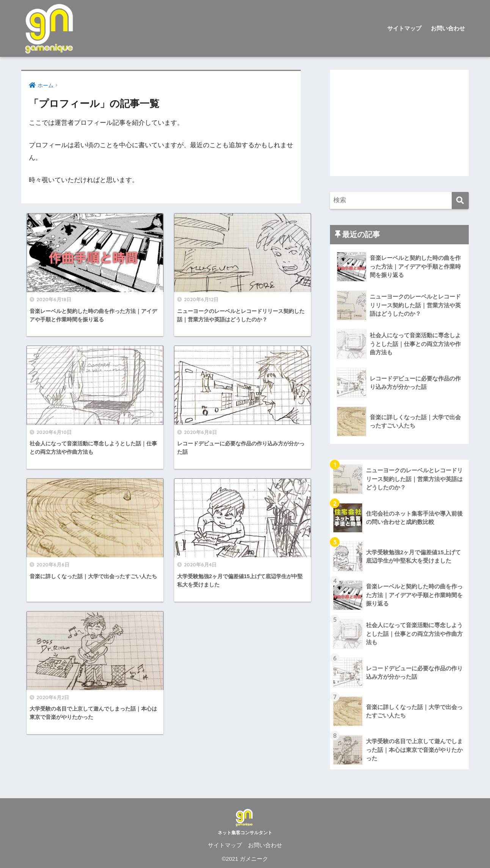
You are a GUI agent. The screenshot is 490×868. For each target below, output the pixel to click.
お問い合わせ (448, 28)
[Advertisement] (399, 123)
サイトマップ (404, 28)
